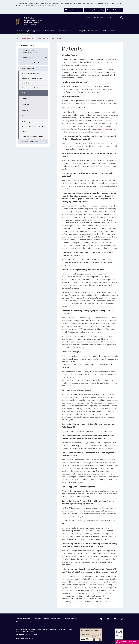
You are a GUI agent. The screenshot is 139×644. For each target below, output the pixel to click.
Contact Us (29, 622)
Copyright (25, 116)
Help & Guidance (28, 68)
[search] (122, 18)
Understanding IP (23, 31)
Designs (25, 110)
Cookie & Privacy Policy (52, 619)
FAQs (24, 93)
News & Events (99, 18)
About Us (112, 18)
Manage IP (82, 31)
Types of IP (37, 31)
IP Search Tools (49, 31)
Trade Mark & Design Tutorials (33, 137)
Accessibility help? (128, 642)
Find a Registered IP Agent (32, 88)
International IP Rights (30, 142)
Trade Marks (27, 104)
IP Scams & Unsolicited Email (32, 127)
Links (24, 132)
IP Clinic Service (28, 83)
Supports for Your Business (32, 78)
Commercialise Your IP (66, 31)
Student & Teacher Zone (111, 31)
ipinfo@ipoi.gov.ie (27, 638)
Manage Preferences (74, 10)
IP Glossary (26, 122)
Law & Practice (94, 31)
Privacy (19, 5)
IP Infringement (27, 58)
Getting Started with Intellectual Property (29, 51)
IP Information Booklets (31, 73)
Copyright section (105, 129)
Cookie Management (23, 619)
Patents (25, 99)
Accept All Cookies (114, 10)
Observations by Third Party (32, 63)
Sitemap (19, 622)
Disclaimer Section (70, 619)
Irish (89, 18)
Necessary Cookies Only (94, 10)
